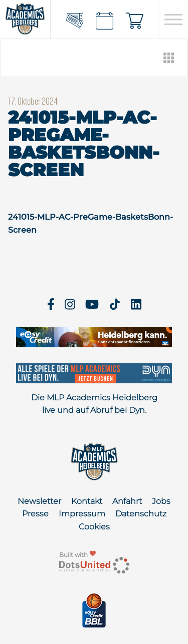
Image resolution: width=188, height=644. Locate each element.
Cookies (94, 527)
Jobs (161, 501)
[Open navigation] (173, 20)
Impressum (82, 514)
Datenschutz (141, 514)
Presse (35, 514)
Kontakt (87, 501)
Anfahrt (127, 501)
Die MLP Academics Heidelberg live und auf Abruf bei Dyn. (94, 404)
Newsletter (39, 501)
